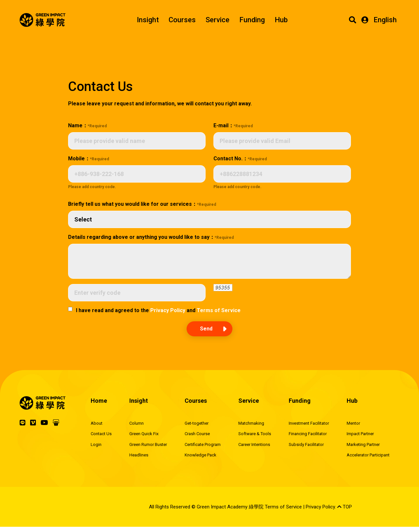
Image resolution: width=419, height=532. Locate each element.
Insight (148, 20)
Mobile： (89, 159)
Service (218, 20)
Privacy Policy (168, 310)
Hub (281, 20)
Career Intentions (254, 444)
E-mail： (233, 125)
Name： (87, 125)
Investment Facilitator (309, 423)
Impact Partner (360, 434)
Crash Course (197, 434)
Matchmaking (251, 423)
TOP (345, 507)
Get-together (197, 423)
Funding (252, 20)
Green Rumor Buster (148, 444)
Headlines (139, 455)
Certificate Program (203, 444)
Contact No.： (240, 159)
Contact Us (101, 434)
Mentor (353, 423)
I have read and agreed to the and (158, 310)
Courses (182, 20)
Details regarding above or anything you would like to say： (151, 237)
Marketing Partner (363, 444)
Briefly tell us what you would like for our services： (142, 204)
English (385, 20)
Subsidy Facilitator (306, 444)
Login (96, 444)
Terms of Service (219, 310)
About (97, 423)
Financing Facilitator (308, 434)
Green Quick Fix (144, 434)
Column (137, 423)
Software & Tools (255, 434)
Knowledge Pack (200, 455)
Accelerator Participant (368, 455)
